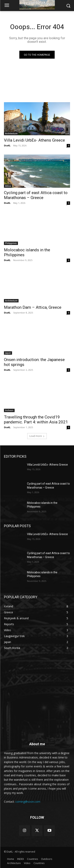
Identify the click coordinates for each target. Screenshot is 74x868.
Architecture (11, 133)
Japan (8, 353)
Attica (8, 186)
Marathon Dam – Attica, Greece (33, 307)
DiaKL (7, 145)
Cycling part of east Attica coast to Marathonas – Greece (36, 195)
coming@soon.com (28, 802)
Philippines (11, 243)
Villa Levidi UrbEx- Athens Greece (34, 140)
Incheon (9, 410)
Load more (37, 436)
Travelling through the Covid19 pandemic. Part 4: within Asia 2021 (36, 420)
